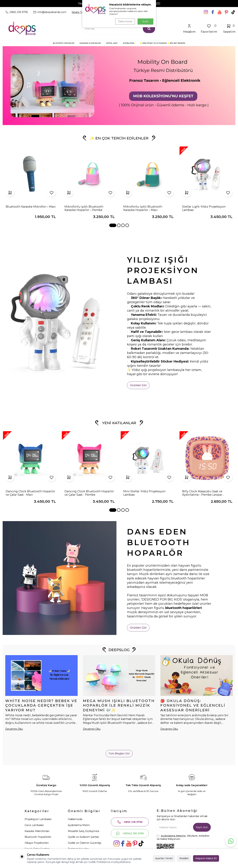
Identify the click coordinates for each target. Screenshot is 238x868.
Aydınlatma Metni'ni (173, 836)
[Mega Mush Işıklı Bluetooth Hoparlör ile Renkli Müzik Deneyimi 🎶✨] (119, 676)
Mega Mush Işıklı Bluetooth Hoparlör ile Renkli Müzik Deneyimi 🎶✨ (119, 706)
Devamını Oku (14, 729)
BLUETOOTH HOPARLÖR (64, 43)
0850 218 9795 (130, 822)
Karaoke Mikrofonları (37, 831)
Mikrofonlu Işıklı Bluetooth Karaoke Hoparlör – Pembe (84, 208)
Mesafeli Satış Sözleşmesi (83, 831)
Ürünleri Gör (138, 385)
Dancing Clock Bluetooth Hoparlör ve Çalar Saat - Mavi (30, 493)
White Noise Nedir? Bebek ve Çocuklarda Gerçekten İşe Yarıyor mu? (41, 706)
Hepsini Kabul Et (206, 858)
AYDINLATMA (129, 43)
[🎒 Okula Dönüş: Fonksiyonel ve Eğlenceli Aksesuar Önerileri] (197, 676)
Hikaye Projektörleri (37, 843)
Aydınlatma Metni (79, 825)
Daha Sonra (125, 21)
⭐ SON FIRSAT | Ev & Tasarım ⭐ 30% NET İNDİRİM (162, 43)
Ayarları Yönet (164, 858)
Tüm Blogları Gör (119, 753)
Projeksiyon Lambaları (38, 819)
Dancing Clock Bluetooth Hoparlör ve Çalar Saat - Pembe (89, 493)
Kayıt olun (202, 827)
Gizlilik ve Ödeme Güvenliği (84, 843)
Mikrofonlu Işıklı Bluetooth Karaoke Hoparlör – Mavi (143, 208)
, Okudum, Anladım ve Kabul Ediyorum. (183, 837)
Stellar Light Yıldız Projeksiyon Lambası (204, 208)
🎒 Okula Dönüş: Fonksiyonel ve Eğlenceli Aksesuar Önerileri (193, 706)
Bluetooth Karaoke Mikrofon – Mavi (31, 207)
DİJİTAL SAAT (112, 43)
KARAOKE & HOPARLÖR (90, 43)
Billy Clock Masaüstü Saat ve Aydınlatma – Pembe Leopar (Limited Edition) (202, 493)
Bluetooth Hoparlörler (38, 837)
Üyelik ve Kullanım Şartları (83, 837)
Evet (145, 21)
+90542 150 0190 (130, 833)
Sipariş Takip (79, 12)
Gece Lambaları (34, 825)
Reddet (184, 858)
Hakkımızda (75, 819)
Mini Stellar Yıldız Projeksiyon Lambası (144, 493)
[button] (113, 225)
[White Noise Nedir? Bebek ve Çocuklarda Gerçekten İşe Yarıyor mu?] (41, 676)
